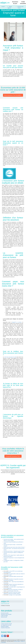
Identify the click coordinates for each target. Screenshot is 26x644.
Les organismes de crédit (6, 625)
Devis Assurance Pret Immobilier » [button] (13, 95)
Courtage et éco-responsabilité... (15, 595)
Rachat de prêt (4, 617)
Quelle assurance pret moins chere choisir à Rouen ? (14, 547)
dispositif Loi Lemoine (17, 322)
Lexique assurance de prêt (6, 624)
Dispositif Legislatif (5, 626)
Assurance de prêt (5, 613)
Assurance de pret (15, 3)
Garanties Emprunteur (5, 628)
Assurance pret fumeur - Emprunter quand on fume (14, 551)
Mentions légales (17, 641)
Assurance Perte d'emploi (6, 614)
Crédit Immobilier (4, 616)
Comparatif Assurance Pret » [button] (13, 456)
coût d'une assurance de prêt (10, 357)
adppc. (5, 3)
